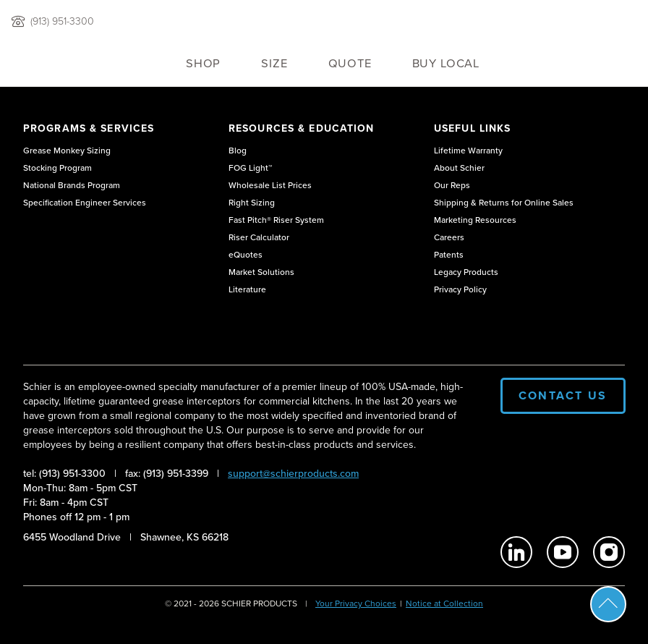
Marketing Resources (475, 220)
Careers (449, 237)
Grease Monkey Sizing (67, 151)
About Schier (459, 168)
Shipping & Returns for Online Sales (504, 203)
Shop (203, 63)
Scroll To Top (608, 604)
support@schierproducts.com (293, 474)
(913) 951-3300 (62, 22)
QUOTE (350, 63)
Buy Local (446, 63)
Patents (449, 255)
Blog (238, 151)
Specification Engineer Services (85, 203)
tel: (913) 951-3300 (64, 474)
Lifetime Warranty (468, 151)
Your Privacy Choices (356, 603)
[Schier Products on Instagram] (609, 552)
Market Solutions (261, 272)
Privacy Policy (460, 289)
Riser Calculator (259, 237)
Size (274, 63)
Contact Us (563, 395)
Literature (247, 289)
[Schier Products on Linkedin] (516, 552)
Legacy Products (466, 272)
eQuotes (246, 255)
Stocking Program (57, 168)
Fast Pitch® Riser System (276, 220)
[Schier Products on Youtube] (563, 552)
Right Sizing (252, 203)
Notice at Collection (444, 603)
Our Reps (452, 185)
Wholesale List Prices (270, 185)
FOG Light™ (250, 168)
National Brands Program (72, 185)
